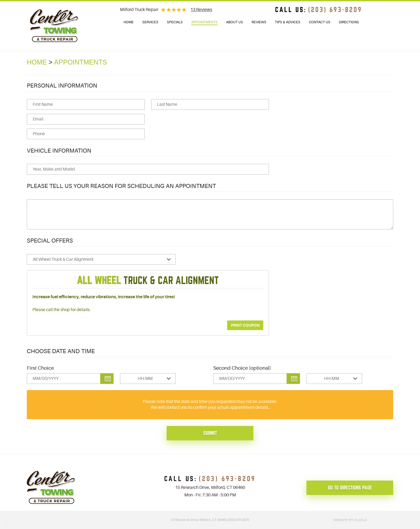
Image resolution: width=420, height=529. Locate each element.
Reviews (259, 22)
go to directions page (350, 488)
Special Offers (50, 241)
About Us (235, 22)
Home (129, 22)
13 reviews (201, 10)
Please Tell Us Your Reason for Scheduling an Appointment (121, 186)
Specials (175, 22)
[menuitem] (129, 22)
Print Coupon (245, 325)
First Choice (40, 368)
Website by (350, 519)
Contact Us (320, 22)
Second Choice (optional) (242, 368)
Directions (349, 22)
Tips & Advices (288, 22)
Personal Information (62, 86)
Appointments (204, 22)
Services (150, 22)
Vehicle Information (59, 151)
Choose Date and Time (61, 351)
